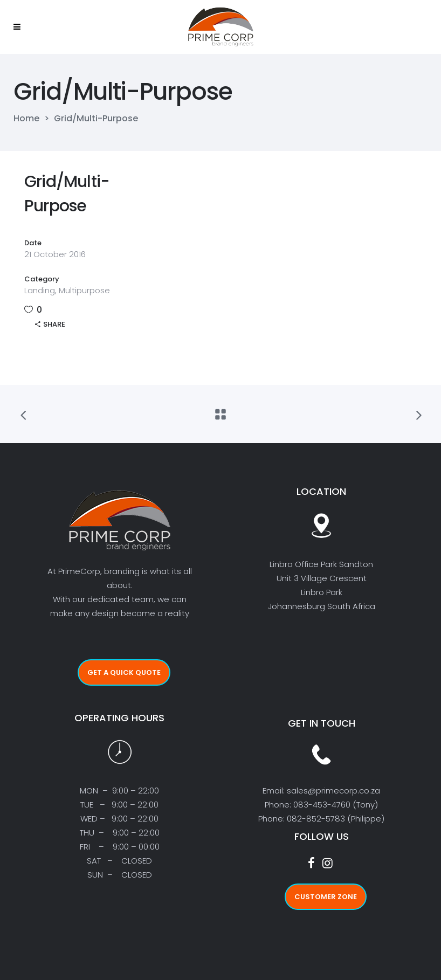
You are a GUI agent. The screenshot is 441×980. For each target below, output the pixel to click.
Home (26, 119)
